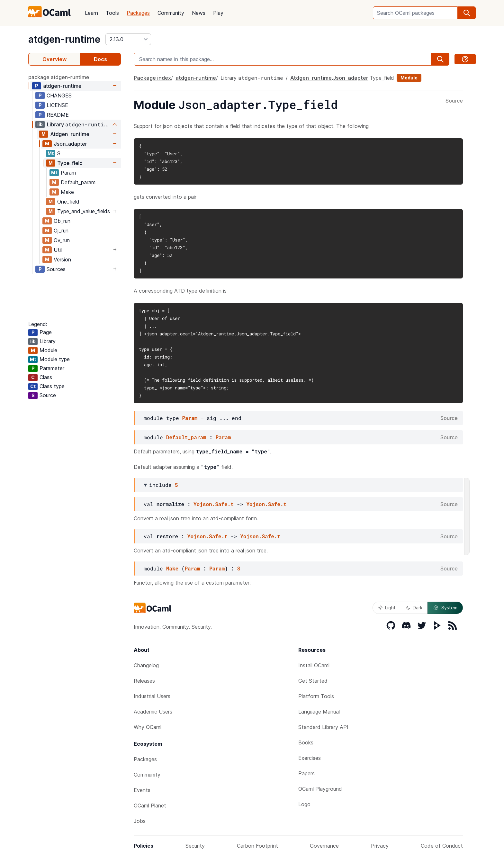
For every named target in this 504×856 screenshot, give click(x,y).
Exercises (310, 758)
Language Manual (319, 712)
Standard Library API (323, 727)
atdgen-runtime (64, 39)
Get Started (313, 681)
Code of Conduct (442, 846)
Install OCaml (314, 665)
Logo (304, 804)
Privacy (380, 846)
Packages (138, 13)
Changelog (146, 665)
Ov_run (62, 240)
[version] (128, 39)
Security (195, 846)
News (199, 13)
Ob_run (62, 221)
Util (58, 250)
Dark (414, 608)
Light (387, 608)
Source (454, 101)
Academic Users (153, 712)
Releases (144, 681)
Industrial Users (152, 696)
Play (218, 13)
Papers (306, 773)
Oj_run (61, 231)
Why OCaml (148, 727)
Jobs (140, 821)
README (58, 115)
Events (142, 790)
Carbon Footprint (257, 846)
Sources (56, 269)
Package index (152, 78)
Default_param (78, 182)
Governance (324, 846)
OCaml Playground (320, 789)
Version (62, 260)
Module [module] (409, 78)
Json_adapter (70, 144)
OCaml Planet (150, 806)
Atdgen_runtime (70, 134)
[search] (467, 13)
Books (306, 742)
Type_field (70, 163)
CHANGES (59, 96)
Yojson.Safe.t (214, 504)
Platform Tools (316, 696)
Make (67, 192)
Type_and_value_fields (84, 211)
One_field (68, 202)
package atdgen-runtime (59, 77)
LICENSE (57, 105)
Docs (100, 59)
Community (171, 13)
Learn (91, 13)
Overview (54, 59)
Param (68, 173)
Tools (112, 13)
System (445, 608)
